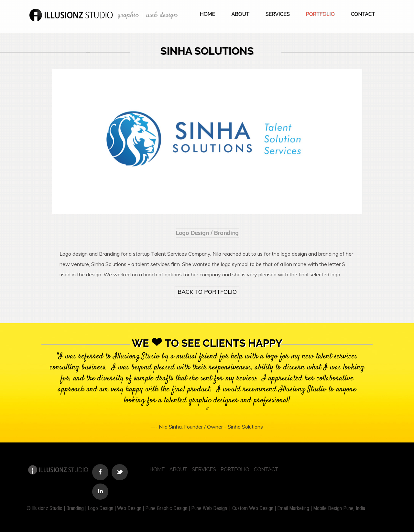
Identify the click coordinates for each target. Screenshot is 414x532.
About (240, 14)
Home (208, 14)
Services (278, 14)
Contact (363, 14)
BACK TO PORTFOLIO (207, 292)
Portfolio (320, 14)
